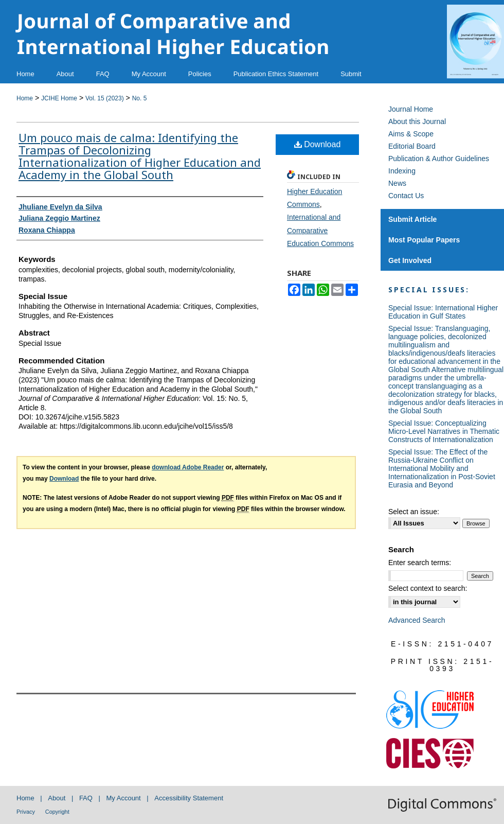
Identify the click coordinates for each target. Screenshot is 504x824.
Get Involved (410, 260)
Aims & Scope (411, 134)
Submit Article (412, 219)
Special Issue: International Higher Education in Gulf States (443, 312)
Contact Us (406, 196)
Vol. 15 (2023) (105, 98)
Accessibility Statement (189, 798)
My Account (124, 798)
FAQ (86, 798)
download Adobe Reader (188, 467)
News (397, 183)
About (57, 798)
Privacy (26, 812)
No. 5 (140, 98)
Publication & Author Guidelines (439, 159)
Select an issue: (414, 512)
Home (25, 98)
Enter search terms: (420, 563)
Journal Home (411, 109)
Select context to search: (428, 588)
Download (318, 144)
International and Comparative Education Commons (320, 230)
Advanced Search (417, 620)
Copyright (57, 812)
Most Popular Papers (424, 240)
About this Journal (417, 121)
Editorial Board (412, 146)
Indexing (402, 171)
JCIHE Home (59, 98)
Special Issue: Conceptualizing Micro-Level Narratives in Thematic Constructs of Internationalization (444, 431)
